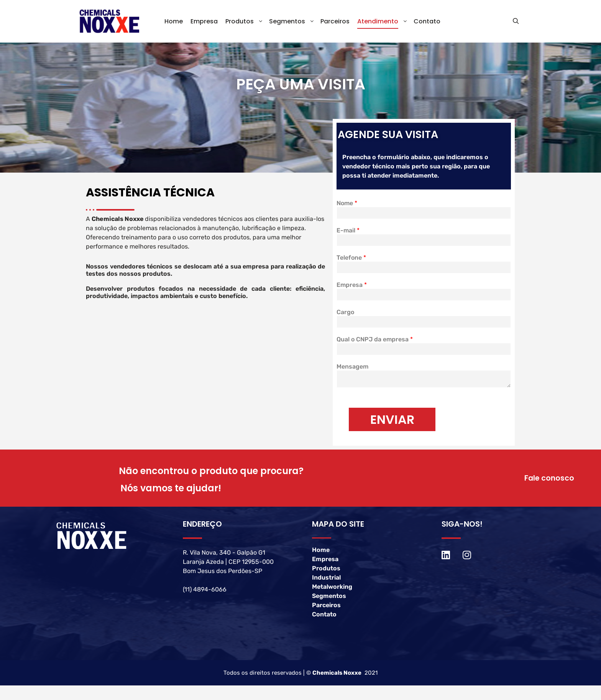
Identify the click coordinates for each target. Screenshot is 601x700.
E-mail (348, 235)
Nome (347, 208)
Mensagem (352, 371)
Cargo (345, 317)
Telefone (351, 262)
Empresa (352, 289)
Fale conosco (548, 483)
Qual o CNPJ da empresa (375, 344)
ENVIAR (392, 424)
